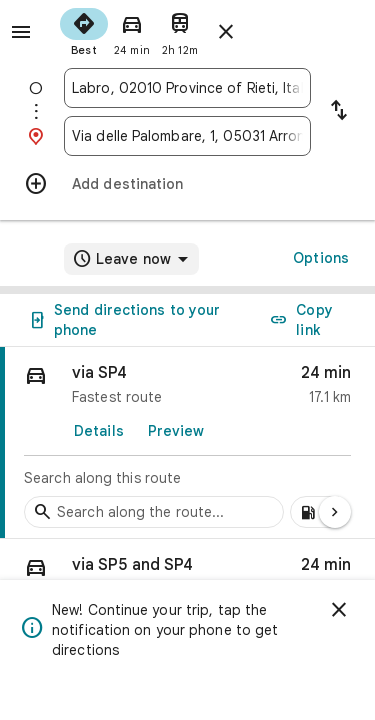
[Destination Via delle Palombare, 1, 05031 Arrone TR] (187, 136)
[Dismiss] (339, 610)
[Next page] (335, 512)
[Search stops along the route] (154, 512)
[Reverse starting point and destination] (339, 112)
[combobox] (187, 88)
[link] (187, 443)
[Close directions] (226, 32)
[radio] (84, 30)
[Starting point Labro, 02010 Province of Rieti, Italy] (187, 88)
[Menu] (21, 32)
